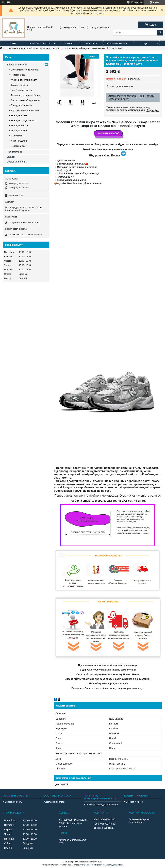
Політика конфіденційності (111, 865)
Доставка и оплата (118, 43)
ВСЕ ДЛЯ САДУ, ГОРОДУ (24, 121)
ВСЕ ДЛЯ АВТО (19, 131)
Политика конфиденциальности (102, 805)
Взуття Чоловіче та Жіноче (24, 70)
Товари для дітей (20, 85)
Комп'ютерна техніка (21, 90)
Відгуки (11, 157)
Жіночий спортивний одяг (24, 80)
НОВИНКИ (16, 136)
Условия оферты (14, 802)
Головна (12, 43)
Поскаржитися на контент (85, 865)
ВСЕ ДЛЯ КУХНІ (19, 115)
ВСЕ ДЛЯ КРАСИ (20, 126)
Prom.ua (98, 862)
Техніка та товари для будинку (26, 95)
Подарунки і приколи (21, 105)
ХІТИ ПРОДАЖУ (19, 141)
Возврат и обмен (134, 802)
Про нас (68, 43)
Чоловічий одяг (19, 75)
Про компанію (14, 152)
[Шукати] (160, 33)
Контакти (92, 43)
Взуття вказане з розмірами (25, 110)
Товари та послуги (39, 43)
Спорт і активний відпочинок (25, 100)
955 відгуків (137, 2)
